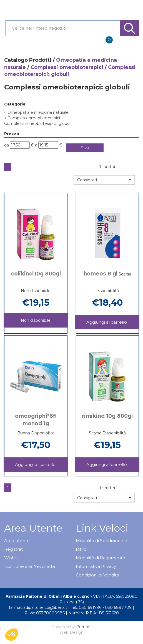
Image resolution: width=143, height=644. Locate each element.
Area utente (17, 541)
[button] (104, 180)
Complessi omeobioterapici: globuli (38, 123)
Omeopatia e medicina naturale (36, 112)
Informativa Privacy (96, 566)
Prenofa (84, 627)
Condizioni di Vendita (97, 575)
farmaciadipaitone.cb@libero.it (38, 607)
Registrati (14, 549)
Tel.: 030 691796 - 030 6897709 (101, 607)
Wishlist (12, 558)
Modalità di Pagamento (101, 558)
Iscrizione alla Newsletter (31, 566)
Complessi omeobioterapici (67, 67)
